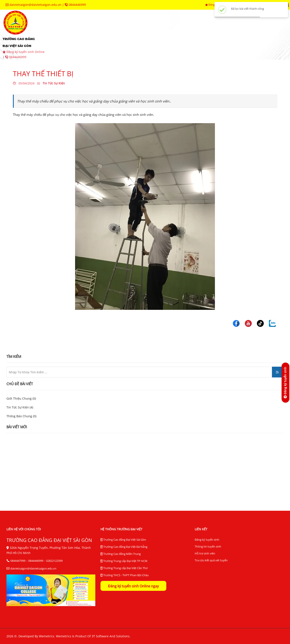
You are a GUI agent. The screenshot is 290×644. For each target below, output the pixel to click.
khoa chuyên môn (145, 28)
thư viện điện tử (117, 41)
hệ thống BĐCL (75, 41)
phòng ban (186, 28)
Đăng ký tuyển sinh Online (24, 52)
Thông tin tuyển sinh (208, 546)
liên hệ (182, 41)
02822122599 (54, 561)
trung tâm (221, 28)
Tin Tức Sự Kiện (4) (20, 407)
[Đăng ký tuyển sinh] (285, 383)
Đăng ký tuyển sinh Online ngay (133, 586)
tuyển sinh (104, 28)
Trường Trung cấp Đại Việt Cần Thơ (124, 568)
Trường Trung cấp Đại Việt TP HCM (124, 561)
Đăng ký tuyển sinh (207, 540)
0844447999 (18, 561)
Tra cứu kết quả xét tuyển (211, 560)
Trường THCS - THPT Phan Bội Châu (125, 575)
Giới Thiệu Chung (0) (21, 398)
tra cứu (154, 41)
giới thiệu (70, 28)
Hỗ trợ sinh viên (205, 553)
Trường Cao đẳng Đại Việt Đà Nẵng (124, 547)
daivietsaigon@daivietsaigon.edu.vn (34, 5)
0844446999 (75, 5)
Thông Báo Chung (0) (21, 416)
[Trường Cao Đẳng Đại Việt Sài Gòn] (236, 323)
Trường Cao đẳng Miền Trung (121, 554)
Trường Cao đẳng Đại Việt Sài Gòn (123, 540)
